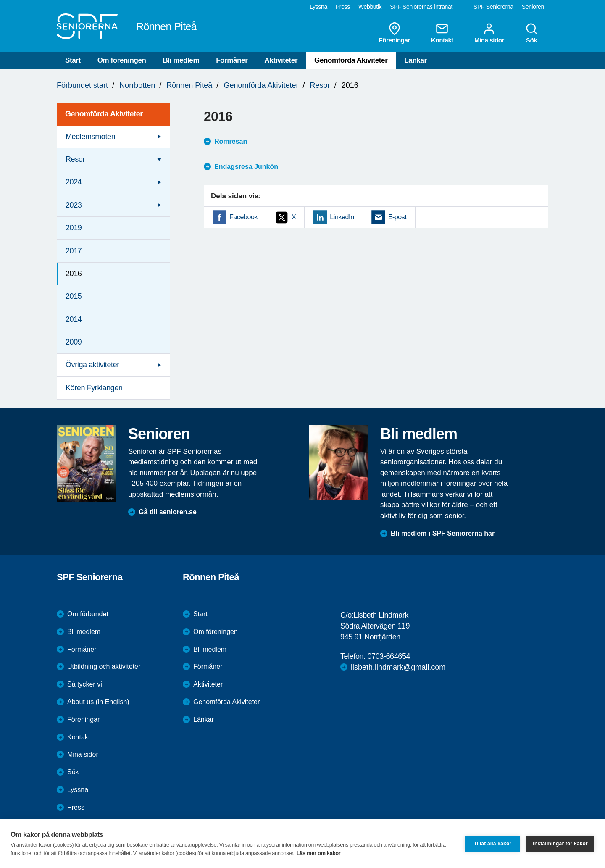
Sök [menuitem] (531, 33)
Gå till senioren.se (168, 512)
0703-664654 (389, 656)
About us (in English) (98, 702)
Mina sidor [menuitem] (489, 33)
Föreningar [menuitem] (395, 33)
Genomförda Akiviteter (351, 60)
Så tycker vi (85, 684)
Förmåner (232, 60)
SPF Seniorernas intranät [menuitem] (421, 7)
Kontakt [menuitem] (442, 33)
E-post (397, 217)
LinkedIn (342, 217)
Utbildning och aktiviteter (104, 667)
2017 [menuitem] (74, 251)
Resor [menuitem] (75, 159)
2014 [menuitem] (74, 319)
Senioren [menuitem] (533, 7)
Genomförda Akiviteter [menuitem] (104, 114)
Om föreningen (122, 60)
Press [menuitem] (343, 7)
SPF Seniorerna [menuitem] (493, 7)
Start (73, 60)
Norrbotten (137, 85)
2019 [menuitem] (74, 228)
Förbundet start (82, 85)
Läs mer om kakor (319, 853)
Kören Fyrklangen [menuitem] (94, 388)
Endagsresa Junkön (246, 167)
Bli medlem (181, 60)
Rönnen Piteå (189, 85)
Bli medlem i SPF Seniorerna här (443, 533)
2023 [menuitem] (74, 205)
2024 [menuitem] (74, 182)
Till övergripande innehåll (0, 0)
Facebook (243, 217)
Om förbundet (88, 614)
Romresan (231, 141)
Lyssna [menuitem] (318, 7)
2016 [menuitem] (74, 274)
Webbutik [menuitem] (370, 7)
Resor (320, 85)
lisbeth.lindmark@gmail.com (398, 667)
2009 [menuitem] (74, 342)
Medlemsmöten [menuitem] (90, 137)
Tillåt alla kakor (492, 844)
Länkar (415, 60)
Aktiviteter (281, 60)
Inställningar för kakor (560, 844)
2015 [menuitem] (74, 296)
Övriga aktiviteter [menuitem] (92, 365)
